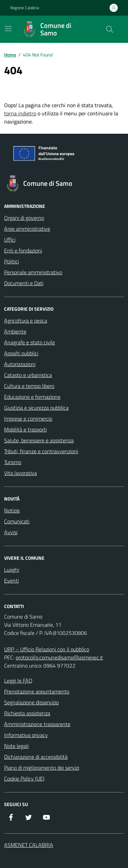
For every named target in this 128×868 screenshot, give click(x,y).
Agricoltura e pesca (26, 321)
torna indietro (20, 113)
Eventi (11, 580)
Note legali (16, 746)
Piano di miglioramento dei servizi (42, 768)
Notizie (12, 510)
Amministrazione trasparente (37, 724)
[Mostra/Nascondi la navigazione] (8, 29)
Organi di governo (24, 218)
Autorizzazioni (20, 364)
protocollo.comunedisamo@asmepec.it (59, 657)
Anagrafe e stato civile (30, 342)
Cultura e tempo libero (29, 386)
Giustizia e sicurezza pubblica (36, 408)
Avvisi (11, 532)
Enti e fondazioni (23, 250)
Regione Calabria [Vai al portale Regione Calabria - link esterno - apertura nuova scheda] (25, 8)
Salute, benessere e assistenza (39, 440)
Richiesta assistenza (27, 713)
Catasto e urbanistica (28, 375)
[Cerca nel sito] (110, 29)
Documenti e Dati (24, 283)
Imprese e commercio (28, 419)
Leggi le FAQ (18, 681)
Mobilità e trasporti (25, 429)
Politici (11, 261)
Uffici (10, 240)
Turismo (13, 462)
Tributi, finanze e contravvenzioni (41, 451)
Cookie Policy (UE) (24, 779)
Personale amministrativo (33, 272)
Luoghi (12, 570)
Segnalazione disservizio (31, 702)
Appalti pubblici (21, 353)
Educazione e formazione (32, 397)
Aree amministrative (27, 229)
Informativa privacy (26, 735)
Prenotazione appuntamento (37, 691)
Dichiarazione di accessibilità (36, 757)
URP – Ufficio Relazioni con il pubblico (47, 649)
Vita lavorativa (20, 473)
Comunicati (17, 521)
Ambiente (15, 331)
